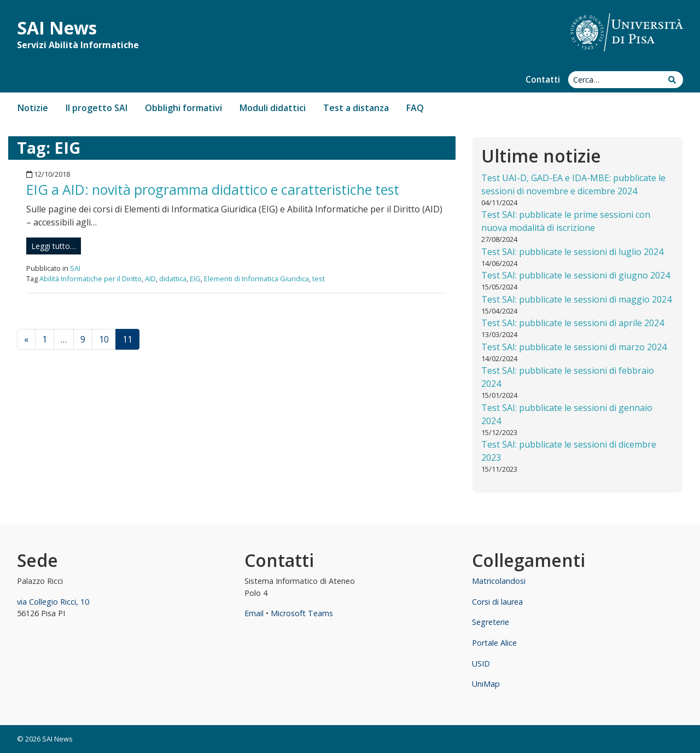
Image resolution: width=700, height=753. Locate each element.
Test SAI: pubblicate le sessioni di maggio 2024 (576, 299)
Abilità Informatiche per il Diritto (91, 279)
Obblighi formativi (183, 108)
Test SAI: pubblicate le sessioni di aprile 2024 (573, 323)
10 (104, 339)
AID (150, 279)
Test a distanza (356, 108)
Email (254, 613)
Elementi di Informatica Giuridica (256, 279)
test (319, 279)
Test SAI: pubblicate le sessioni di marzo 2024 (574, 347)
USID (481, 664)
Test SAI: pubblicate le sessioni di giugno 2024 (576, 275)
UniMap (486, 684)
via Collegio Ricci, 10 (53, 602)
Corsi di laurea (497, 602)
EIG (195, 279)
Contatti (543, 80)
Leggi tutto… (54, 246)
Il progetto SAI (97, 108)
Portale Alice (494, 643)
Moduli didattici (273, 108)
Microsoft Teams (302, 613)
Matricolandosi (499, 581)
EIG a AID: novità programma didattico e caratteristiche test (213, 189)
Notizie (33, 108)
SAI (75, 268)
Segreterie (491, 622)
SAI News (57, 28)
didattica (173, 279)
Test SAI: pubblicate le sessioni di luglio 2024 (572, 252)
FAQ (415, 108)
